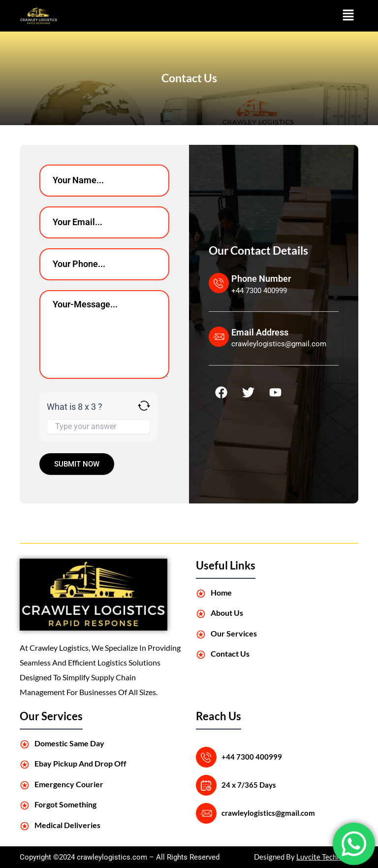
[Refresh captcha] (144, 406)
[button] (348, 16)
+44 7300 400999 (252, 757)
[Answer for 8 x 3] (98, 427)
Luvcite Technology (327, 857)
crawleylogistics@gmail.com (268, 813)
